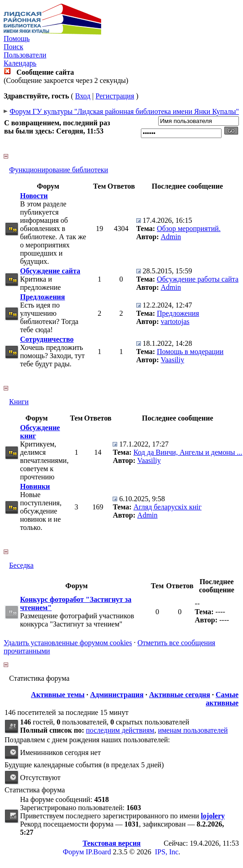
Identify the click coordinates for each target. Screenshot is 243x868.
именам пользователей (193, 730)
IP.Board (98, 852)
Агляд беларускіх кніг (168, 507)
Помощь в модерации (190, 352)
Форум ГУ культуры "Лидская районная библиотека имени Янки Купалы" (124, 111)
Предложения (43, 297)
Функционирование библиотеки (59, 170)
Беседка (21, 565)
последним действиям (120, 730)
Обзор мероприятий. (189, 229)
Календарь (20, 63)
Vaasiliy (172, 360)
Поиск (13, 47)
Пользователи (25, 55)
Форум (73, 852)
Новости (34, 196)
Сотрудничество (47, 339)
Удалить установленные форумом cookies (68, 643)
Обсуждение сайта (50, 271)
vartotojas (175, 321)
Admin (171, 237)
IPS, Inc (167, 852)
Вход (83, 96)
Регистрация (115, 96)
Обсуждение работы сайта (198, 279)
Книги (19, 402)
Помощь (17, 39)
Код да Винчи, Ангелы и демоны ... (188, 452)
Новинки (35, 486)
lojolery (213, 816)
